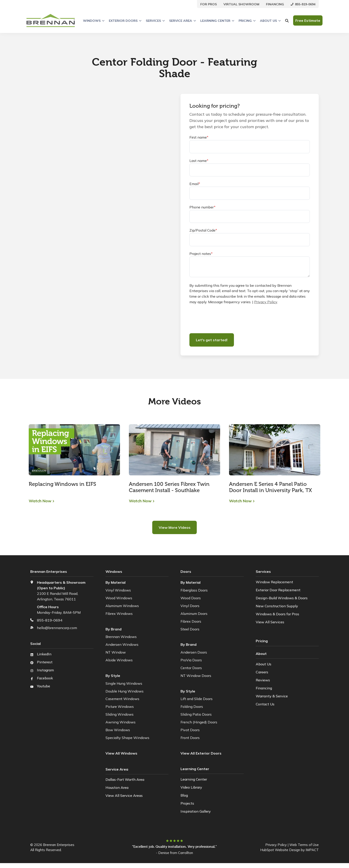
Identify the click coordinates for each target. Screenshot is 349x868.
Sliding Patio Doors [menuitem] (196, 714)
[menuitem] (209, 4)
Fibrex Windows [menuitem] (119, 614)
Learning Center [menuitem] (194, 779)
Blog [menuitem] (184, 795)
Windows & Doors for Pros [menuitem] (277, 614)
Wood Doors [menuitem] (191, 598)
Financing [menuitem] (264, 688)
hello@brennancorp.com (57, 628)
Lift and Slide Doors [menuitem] (197, 699)
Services (155, 21)
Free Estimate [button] (308, 20)
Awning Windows (121, 722)
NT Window (116, 652)
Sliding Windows (120, 714)
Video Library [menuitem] (191, 787)
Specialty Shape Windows (127, 738)
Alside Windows (119, 660)
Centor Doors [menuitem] (191, 668)
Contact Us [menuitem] (265, 704)
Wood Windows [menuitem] (119, 598)
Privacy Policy (266, 302)
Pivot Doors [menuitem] (190, 730)
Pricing (247, 21)
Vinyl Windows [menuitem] (118, 590)
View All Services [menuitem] (270, 622)
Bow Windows (118, 730)
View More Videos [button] (175, 527)
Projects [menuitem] (187, 803)
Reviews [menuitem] (263, 680)
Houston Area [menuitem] (117, 787)
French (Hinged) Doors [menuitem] (199, 722)
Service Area (183, 21)
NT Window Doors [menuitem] (196, 676)
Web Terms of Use (304, 845)
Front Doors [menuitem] (190, 738)
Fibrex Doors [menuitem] (191, 621)
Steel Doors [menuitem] (190, 629)
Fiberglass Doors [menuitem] (194, 590)
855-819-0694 (50, 620)
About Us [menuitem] (264, 664)
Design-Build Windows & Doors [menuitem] (282, 598)
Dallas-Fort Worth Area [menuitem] (125, 779)
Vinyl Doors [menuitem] (190, 606)
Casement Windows (122, 699)
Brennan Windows (121, 637)
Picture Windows (120, 707)
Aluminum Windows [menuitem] (122, 606)
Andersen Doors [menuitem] (194, 652)
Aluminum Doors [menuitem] (194, 614)
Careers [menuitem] (262, 672)
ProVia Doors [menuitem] (191, 660)
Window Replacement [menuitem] (274, 582)
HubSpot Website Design (280, 850)
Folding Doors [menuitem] (192, 707)
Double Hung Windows (125, 691)
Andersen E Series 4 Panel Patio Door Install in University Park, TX (270, 487)
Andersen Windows (122, 644)
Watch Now (40, 501)
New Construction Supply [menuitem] (277, 606)
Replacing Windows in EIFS (62, 484)
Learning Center (217, 21)
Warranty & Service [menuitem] (272, 696)
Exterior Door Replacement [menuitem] (278, 590)
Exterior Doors (125, 21)
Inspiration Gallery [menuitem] (196, 811)
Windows (94, 21)
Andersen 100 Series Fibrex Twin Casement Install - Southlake (169, 487)
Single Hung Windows (124, 683)
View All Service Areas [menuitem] (124, 795)
